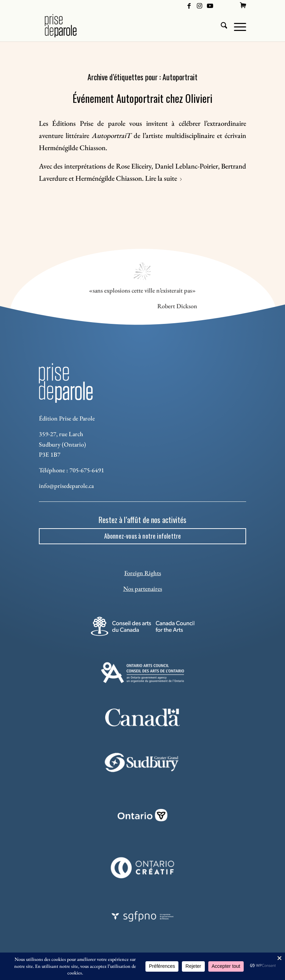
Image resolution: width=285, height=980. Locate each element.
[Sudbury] (142, 762)
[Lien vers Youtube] (210, 5)
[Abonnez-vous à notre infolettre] (143, 536)
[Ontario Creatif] (142, 868)
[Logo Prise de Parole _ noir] (69, 26)
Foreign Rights (143, 573)
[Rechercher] (221, 26)
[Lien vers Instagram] (199, 5)
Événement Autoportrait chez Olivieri (142, 98)
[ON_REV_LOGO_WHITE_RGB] (142, 815)
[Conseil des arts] (142, 626)
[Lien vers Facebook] (189, 5)
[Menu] (237, 26)
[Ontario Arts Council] (142, 673)
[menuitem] (243, 5)
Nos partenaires (143, 589)
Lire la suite (164, 178)
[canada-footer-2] (142, 717)
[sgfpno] (142, 916)
